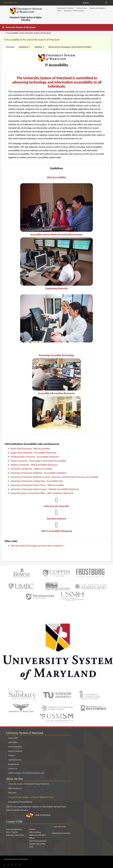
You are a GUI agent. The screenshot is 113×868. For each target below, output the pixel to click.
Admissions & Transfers (65, 8)
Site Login (12, 793)
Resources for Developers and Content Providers (70, 47)
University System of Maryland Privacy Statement (29, 784)
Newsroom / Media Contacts (74, 11)
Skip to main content (11, 3)
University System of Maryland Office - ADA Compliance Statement (42, 493)
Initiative (39, 47)
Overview (10, 47)
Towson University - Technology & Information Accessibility (38, 461)
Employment (12, 764)
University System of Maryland (20, 27)
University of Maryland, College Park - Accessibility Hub (37, 481)
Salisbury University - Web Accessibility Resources (34, 465)
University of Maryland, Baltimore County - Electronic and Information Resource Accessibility (54, 477)
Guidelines (24, 47)
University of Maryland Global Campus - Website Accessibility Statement (45, 489)
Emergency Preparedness (20, 802)
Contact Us (12, 769)
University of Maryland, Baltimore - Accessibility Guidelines (38, 473)
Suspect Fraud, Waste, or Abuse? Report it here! (31, 797)
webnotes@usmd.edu (61, 833)
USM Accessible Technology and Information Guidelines (38, 546)
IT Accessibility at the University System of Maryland (32, 40)
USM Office (12, 742)
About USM (12, 738)
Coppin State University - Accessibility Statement (33, 453)
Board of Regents (14, 751)
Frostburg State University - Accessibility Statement (35, 457)
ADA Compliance (15, 788)
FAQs (59, 11)
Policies (10, 755)
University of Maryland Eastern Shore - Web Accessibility (37, 485)
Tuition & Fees (82, 8)
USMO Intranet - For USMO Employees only (25, 773)
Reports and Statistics (98, 8)
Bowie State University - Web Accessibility (30, 449)
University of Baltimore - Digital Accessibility (31, 469)
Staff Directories (14, 760)
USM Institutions (14, 747)
